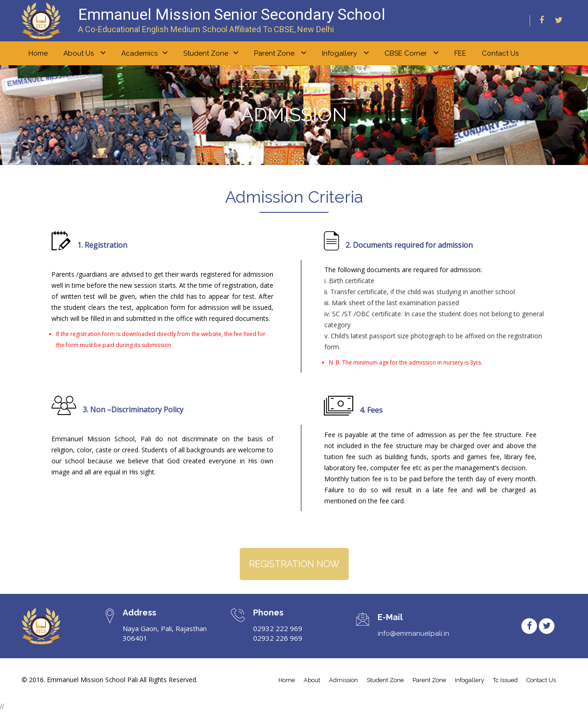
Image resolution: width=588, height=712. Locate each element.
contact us (541, 681)
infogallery (469, 681)
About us (85, 53)
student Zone (385, 681)
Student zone (211, 53)
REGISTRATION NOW (294, 564)
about (312, 681)
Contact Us (500, 53)
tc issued (505, 681)
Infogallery (345, 53)
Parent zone (280, 53)
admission (343, 681)
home (38, 53)
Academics (144, 53)
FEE (460, 53)
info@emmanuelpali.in (413, 634)
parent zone (429, 681)
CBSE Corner (412, 53)
